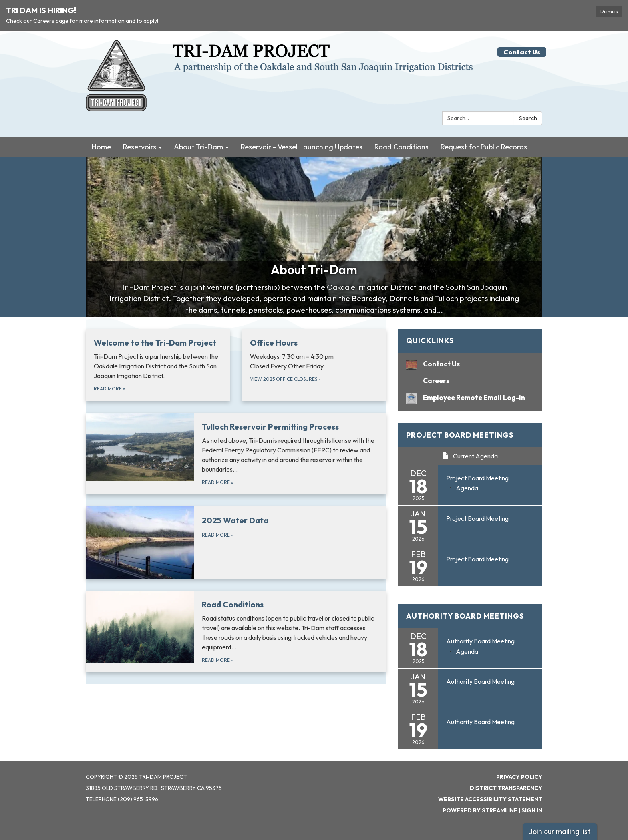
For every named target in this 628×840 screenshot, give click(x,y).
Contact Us (522, 52)
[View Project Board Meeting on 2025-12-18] (490, 478)
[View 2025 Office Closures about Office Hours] (314, 365)
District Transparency (506, 788)
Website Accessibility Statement (490, 799)
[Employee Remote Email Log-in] (470, 397)
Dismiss (609, 11)
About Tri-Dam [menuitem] (198, 147)
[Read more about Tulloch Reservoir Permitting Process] (236, 454)
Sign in (532, 810)
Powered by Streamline (480, 810)
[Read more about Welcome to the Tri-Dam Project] (158, 365)
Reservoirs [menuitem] (140, 147)
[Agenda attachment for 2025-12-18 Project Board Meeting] (467, 488)
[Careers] (470, 381)
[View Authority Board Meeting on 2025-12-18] (490, 641)
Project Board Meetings (460, 435)
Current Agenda (470, 456)
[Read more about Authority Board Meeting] (470, 689)
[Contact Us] (470, 364)
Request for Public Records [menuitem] (484, 147)
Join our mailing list (560, 831)
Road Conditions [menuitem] (402, 147)
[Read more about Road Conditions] (236, 631)
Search (528, 118)
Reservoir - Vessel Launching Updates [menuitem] (302, 147)
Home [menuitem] (101, 147)
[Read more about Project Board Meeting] (470, 526)
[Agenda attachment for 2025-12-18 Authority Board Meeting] (467, 651)
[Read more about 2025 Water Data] (236, 543)
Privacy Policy (519, 777)
